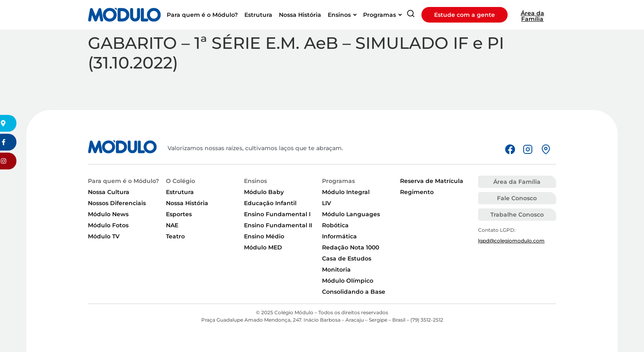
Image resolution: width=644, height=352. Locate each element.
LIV (327, 203)
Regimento (417, 192)
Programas (338, 181)
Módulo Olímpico (348, 281)
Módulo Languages (351, 214)
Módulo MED (263, 247)
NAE (172, 225)
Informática (339, 236)
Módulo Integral (346, 192)
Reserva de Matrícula (432, 181)
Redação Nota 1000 (351, 247)
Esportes (179, 214)
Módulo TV (104, 236)
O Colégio (181, 181)
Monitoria (336, 270)
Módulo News (108, 214)
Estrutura (180, 192)
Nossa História (187, 203)
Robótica (335, 225)
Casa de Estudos (347, 258)
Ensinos (255, 181)
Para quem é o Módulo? (123, 181)
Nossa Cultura (109, 192)
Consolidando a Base (354, 292)
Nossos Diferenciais (117, 203)
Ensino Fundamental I (277, 214)
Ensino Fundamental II (278, 225)
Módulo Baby (264, 192)
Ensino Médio (264, 236)
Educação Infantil (270, 203)
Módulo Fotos (108, 225)
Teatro (175, 236)
